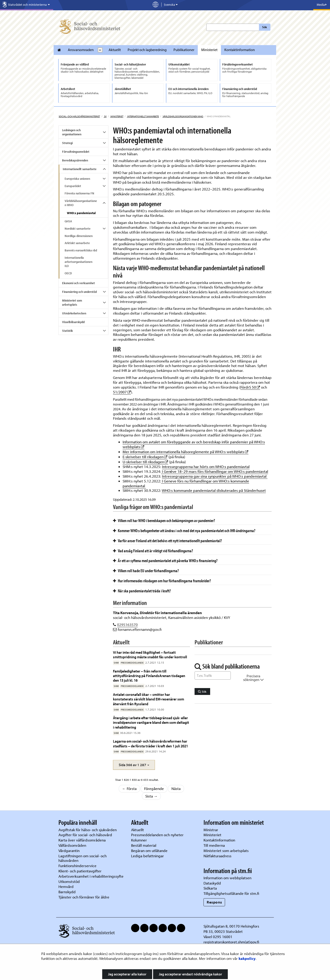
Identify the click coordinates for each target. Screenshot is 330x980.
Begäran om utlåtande (149, 851)
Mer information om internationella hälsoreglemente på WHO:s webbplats (186, 452)
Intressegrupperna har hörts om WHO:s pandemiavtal (206, 467)
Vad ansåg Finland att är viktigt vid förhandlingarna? (153, 551)
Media (322, 5)
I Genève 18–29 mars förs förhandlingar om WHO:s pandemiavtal (215, 471)
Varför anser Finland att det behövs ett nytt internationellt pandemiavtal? (167, 541)
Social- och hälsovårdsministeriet (79, 116)
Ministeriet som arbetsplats (72, 302)
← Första (129, 788)
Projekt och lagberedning (147, 50)
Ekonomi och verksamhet (78, 283)
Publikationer (184, 50)
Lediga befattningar (147, 856)
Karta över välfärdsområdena (82, 840)
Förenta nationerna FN (79, 193)
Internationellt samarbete (143, 116)
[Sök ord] (213, 675)
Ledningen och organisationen (72, 132)
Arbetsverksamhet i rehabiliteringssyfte (91, 876)
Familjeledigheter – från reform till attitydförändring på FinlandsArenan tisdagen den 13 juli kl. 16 (149, 676)
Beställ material (144, 845)
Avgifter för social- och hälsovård (85, 835)
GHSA (68, 221)
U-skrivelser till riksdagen (145, 462)
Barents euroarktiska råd (81, 250)
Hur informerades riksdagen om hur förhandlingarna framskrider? (162, 581)
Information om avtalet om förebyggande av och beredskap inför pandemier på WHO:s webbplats (194, 444)
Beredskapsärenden (75, 160)
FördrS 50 (250, 387)
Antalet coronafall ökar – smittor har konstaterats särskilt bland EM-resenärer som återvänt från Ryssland (148, 699)
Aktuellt (115, 50)
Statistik (67, 331)
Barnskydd (67, 892)
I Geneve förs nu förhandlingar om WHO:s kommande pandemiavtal (186, 483)
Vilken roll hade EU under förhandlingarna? (146, 571)
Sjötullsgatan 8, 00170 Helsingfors (231, 926)
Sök (265, 27)
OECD (68, 273)
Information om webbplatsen (227, 878)
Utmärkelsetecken (74, 313)
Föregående (154, 788)
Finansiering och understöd (79, 292)
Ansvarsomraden (81, 50)
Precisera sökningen (253, 678)
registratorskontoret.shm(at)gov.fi (231, 942)
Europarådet (73, 186)
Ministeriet (209, 50)
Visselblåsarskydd (73, 322)
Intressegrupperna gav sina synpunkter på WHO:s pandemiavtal (215, 476)
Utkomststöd (69, 881)
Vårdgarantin (69, 851)
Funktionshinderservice (77, 866)
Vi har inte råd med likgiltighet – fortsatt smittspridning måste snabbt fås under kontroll (150, 655)
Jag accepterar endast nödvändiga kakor (190, 974)
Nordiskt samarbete (78, 229)
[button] (134, 765)
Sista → (151, 796)
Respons (214, 902)
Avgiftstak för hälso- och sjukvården (88, 830)
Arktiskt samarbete (77, 243)
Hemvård (66, 886)
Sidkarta (210, 888)
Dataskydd (212, 883)
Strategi (67, 143)
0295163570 (127, 625)
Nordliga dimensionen (79, 236)
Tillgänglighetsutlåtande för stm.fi (231, 893)
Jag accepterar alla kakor (127, 974)
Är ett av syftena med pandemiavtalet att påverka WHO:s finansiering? (165, 561)
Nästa (176, 788)
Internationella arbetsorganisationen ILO (78, 262)
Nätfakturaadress (217, 856)
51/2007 (122, 392)
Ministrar (211, 830)
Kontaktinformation (240, 50)
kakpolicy (247, 958)
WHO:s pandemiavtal (81, 213)
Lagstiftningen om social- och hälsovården (82, 858)
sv (105, 116)
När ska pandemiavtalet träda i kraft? (142, 591)
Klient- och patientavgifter (80, 871)
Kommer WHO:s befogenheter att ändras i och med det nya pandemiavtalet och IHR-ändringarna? (184, 531)
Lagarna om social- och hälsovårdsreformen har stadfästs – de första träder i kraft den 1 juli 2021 (150, 743)
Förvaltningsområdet (76, 152)
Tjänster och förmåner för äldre (84, 897)
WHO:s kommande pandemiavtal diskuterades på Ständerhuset (214, 490)
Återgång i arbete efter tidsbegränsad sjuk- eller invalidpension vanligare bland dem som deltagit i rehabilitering (151, 722)
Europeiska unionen (77, 179)
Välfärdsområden (72, 845)
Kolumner (139, 840)
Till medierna (214, 845)
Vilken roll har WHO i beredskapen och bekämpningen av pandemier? (164, 520)
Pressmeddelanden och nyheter (157, 835)
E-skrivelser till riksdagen (145, 457)
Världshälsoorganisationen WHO (183, 116)
